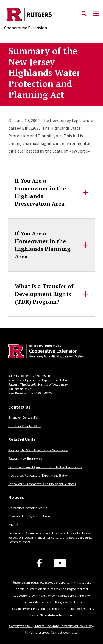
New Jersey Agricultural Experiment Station (38, 475)
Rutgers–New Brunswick (25, 458)
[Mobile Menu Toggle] (96, 14)
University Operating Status (28, 508)
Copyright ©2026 (21, 626)
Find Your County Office (25, 426)
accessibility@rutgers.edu (27, 609)
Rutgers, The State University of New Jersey (38, 450)
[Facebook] (39, 563)
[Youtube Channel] (60, 563)
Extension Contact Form (25, 417)
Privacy (13, 525)
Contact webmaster (65, 632)
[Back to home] (45, 352)
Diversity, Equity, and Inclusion (30, 516)
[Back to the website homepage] (29, 15)
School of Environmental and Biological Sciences (42, 484)
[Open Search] (84, 14)
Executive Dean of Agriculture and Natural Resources (45, 467)
